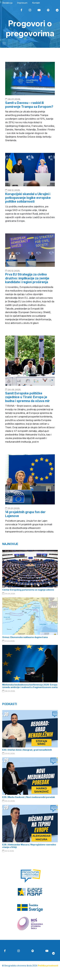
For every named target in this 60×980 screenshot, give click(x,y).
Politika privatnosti (48, 966)
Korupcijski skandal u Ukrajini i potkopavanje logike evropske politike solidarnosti (28, 198)
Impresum (22, 3)
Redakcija (7, 3)
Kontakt (36, 3)
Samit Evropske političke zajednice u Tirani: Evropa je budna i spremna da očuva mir (27, 397)
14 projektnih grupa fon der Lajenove (25, 514)
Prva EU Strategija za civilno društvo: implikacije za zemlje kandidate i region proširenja (27, 278)
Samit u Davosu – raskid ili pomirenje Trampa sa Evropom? (29, 105)
